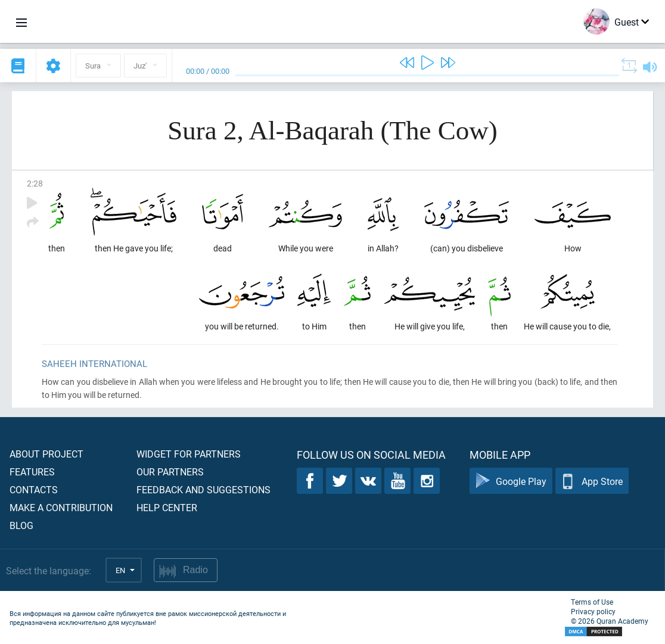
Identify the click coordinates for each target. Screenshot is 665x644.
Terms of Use (592, 602)
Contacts (34, 489)
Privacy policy (593, 611)
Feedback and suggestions (203, 489)
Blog (21, 525)
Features (32, 472)
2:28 (35, 183)
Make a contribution (61, 507)
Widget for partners (189, 454)
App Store (592, 481)
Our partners (170, 472)
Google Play (511, 481)
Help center (167, 507)
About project (46, 454)
